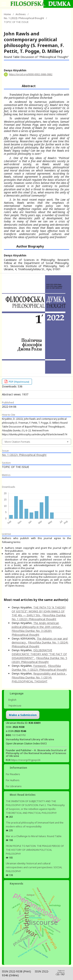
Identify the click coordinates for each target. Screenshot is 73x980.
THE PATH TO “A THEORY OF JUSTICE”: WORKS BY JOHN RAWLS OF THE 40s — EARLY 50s (39, 611)
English (12, 700)
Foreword (40, 666)
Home (7, 14)
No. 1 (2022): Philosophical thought (24, 18)
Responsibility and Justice (50, 674)
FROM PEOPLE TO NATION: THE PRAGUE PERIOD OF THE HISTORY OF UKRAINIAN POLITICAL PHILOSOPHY (35, 850)
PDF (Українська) (19, 382)
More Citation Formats (17, 442)
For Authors (13, 780)
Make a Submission (23, 715)
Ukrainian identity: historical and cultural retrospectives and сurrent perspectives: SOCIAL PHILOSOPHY (34, 867)
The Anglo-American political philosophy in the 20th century (37, 625)
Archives (21, 14)
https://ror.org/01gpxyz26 (26, 760)
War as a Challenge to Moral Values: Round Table (34, 836)
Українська (15, 706)
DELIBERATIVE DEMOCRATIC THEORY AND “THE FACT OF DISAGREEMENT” (39, 654)
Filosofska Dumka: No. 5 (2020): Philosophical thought (39, 660)
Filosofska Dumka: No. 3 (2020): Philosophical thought (32, 633)
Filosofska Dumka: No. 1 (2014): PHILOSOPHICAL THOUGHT (32, 679)
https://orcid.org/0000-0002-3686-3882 (31, 74)
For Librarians (14, 786)
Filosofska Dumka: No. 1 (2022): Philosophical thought (39, 617)
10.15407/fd (19, 735)
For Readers (13, 774)
